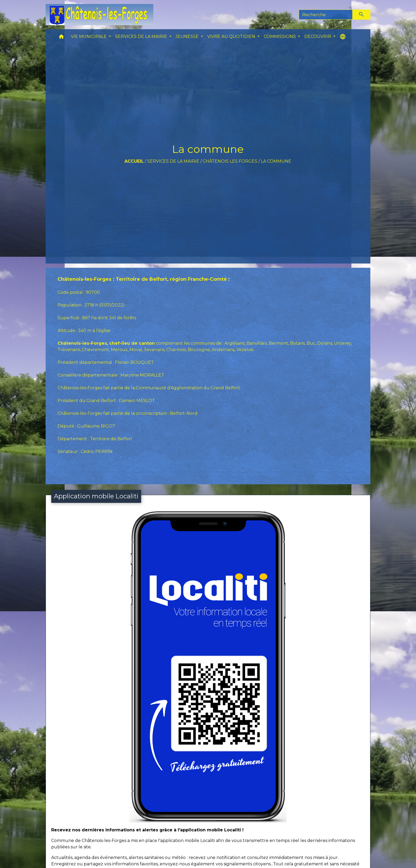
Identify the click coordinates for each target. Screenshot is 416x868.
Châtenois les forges (230, 161)
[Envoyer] (362, 15)
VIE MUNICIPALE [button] (89, 36)
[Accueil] (99, 15)
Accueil (134, 161)
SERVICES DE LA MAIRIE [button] (142, 36)
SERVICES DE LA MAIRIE (173, 161)
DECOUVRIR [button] (318, 36)
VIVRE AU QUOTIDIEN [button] (232, 36)
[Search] (326, 15)
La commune (276, 161)
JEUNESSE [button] (188, 36)
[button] (61, 38)
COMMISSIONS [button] (280, 36)
